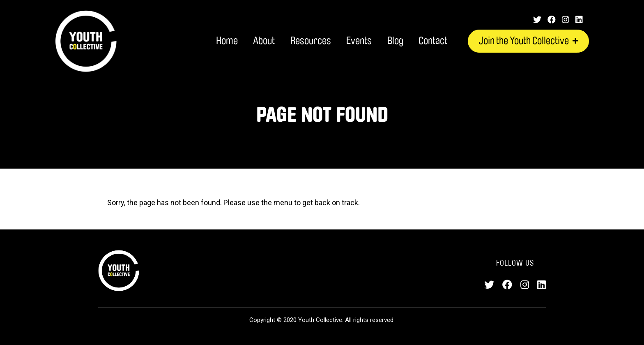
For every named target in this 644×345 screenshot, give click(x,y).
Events (359, 41)
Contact (433, 41)
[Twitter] (537, 20)
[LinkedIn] (579, 20)
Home (227, 41)
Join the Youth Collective (528, 41)
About (264, 41)
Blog (395, 41)
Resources (311, 41)
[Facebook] (552, 20)
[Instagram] (566, 20)
